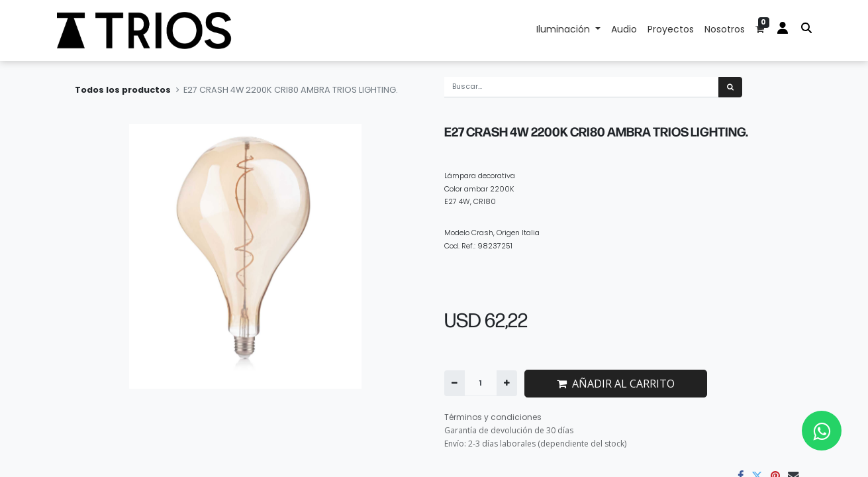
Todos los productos (123, 90)
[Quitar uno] (455, 383)
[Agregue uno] (507, 383)
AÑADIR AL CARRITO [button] (616, 384)
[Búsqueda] (730, 87)
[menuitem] (624, 30)
